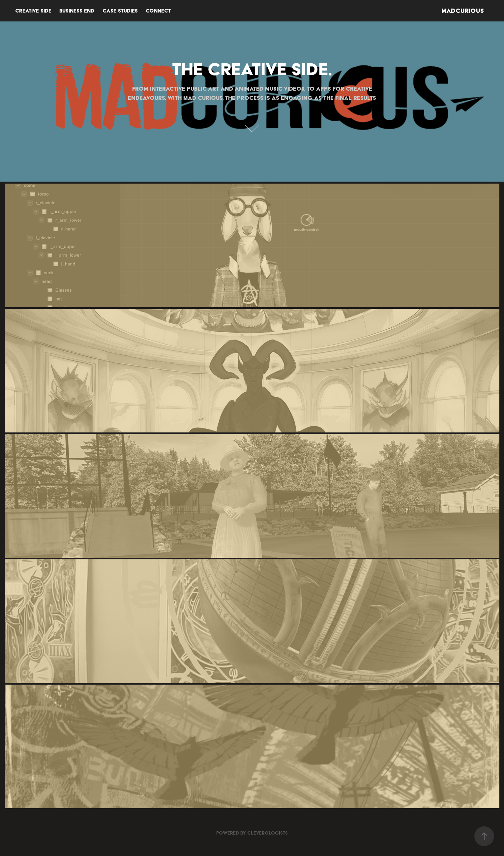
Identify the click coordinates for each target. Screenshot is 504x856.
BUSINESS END (77, 11)
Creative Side (33, 11)
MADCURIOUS (463, 11)
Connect (158, 11)
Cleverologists (267, 833)
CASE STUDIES (120, 11)
